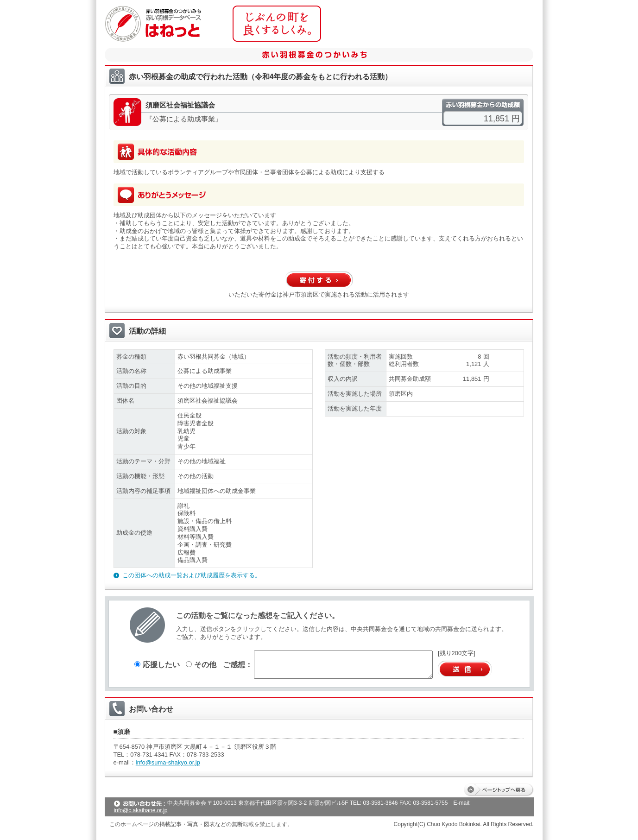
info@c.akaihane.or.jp (141, 810)
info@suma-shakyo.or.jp (168, 762)
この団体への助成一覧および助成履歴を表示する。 (192, 575)
